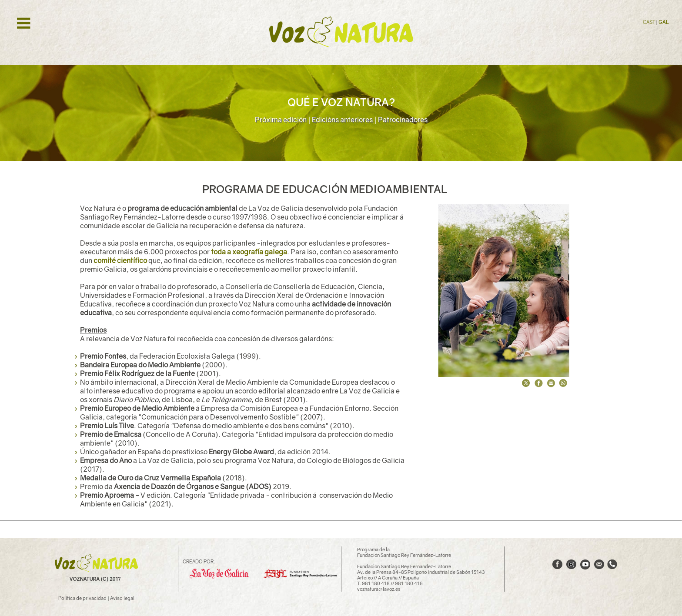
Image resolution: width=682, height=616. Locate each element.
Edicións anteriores (342, 120)
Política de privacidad (82, 598)
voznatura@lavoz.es (379, 589)
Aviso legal (122, 598)
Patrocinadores (403, 120)
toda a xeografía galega (249, 252)
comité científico (120, 260)
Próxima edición (281, 120)
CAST (649, 22)
